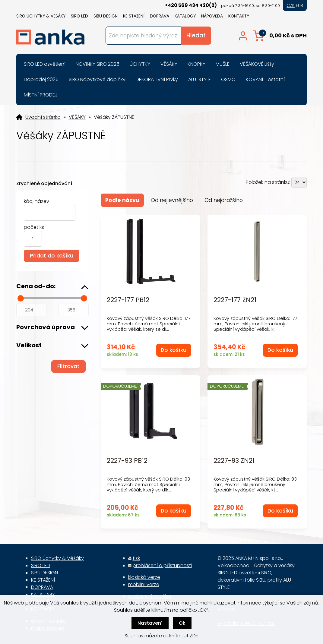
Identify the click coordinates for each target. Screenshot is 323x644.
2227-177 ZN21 (235, 300)
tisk (136, 558)
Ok (182, 623)
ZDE (194, 636)
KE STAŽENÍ (134, 16)
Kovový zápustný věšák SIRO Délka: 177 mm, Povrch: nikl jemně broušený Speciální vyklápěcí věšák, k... (255, 324)
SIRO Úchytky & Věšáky (41, 16)
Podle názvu (122, 200)
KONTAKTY (239, 16)
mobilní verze (144, 584)
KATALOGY (185, 16)
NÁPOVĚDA (212, 16)
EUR (299, 5)
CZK (291, 5)
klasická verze (144, 577)
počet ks (34, 227)
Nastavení (150, 623)
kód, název (36, 201)
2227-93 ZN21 (234, 461)
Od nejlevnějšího (172, 200)
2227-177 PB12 (128, 300)
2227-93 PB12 (127, 461)
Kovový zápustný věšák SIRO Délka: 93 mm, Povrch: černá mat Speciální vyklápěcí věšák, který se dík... (148, 484)
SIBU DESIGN (106, 16)
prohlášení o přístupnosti (162, 565)
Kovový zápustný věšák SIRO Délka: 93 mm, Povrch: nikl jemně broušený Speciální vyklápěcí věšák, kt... (255, 484)
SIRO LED (79, 16)
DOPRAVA (160, 16)
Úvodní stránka (43, 117)
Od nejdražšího (224, 200)
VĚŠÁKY (77, 117)
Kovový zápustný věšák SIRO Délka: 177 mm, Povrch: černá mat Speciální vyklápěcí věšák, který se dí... (149, 324)
